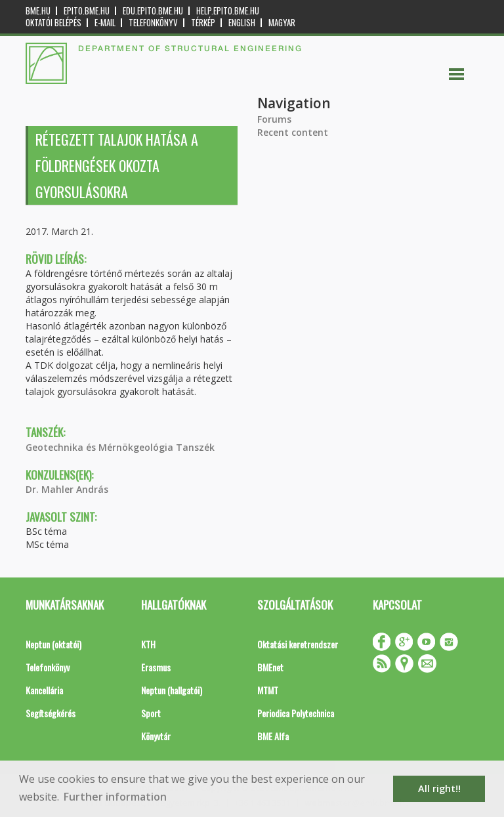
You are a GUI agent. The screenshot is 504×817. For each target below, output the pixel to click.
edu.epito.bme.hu (153, 11)
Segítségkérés (51, 713)
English (242, 23)
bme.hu (38, 11)
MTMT (268, 690)
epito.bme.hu (87, 11)
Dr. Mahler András (67, 489)
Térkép (203, 23)
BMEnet (270, 667)
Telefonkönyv (153, 23)
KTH (148, 644)
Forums (274, 119)
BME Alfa (273, 736)
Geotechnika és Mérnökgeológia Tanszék (120, 447)
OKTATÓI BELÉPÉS (53, 23)
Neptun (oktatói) (53, 644)
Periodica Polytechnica (296, 713)
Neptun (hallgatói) (172, 690)
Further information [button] (115, 797)
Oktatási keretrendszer (298, 644)
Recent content (293, 132)
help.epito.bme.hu (228, 11)
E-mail (105, 23)
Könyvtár (156, 736)
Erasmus (156, 667)
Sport (151, 713)
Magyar (282, 23)
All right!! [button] (439, 788)
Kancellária (44, 690)
